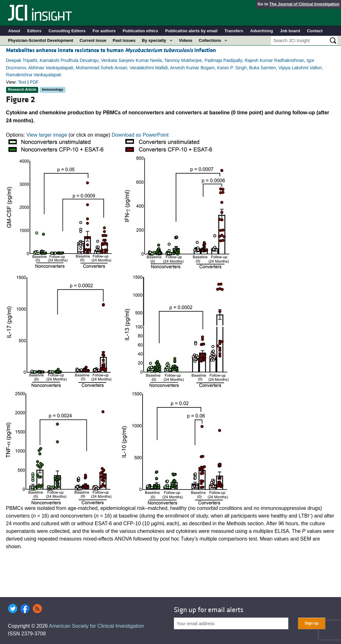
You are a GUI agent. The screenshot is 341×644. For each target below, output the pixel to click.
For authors (104, 31)
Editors (34, 31)
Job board (290, 31)
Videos (186, 40)
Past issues (124, 40)
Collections (210, 40)
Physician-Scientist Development (41, 40)
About (14, 31)
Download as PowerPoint (140, 135)
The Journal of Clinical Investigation (304, 4)
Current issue (93, 40)
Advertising (262, 31)
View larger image (47, 135)
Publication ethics (140, 31)
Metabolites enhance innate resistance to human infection (111, 50)
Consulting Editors (67, 31)
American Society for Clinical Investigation (96, 626)
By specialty (154, 40)
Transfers (234, 31)
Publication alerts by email (191, 31)
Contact (315, 31)
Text (22, 82)
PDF (34, 82)
